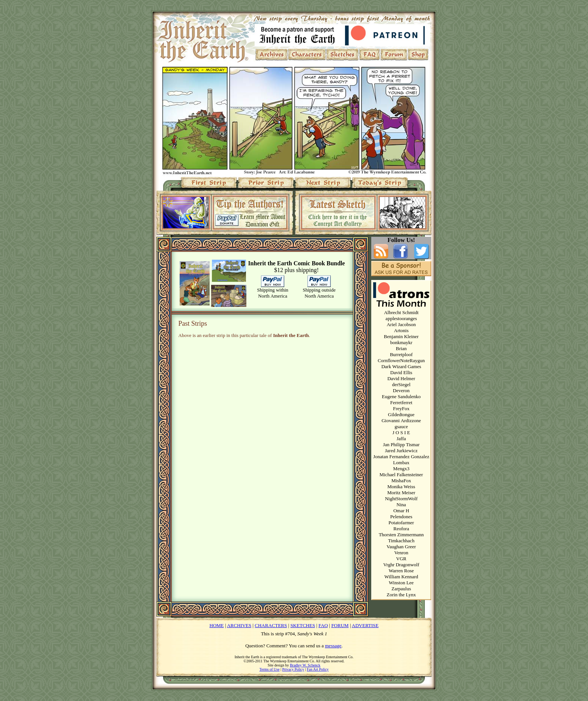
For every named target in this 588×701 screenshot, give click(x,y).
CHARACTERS (271, 625)
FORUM (340, 625)
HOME (217, 625)
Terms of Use (270, 669)
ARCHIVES (239, 625)
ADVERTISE (365, 625)
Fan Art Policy (318, 669)
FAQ (323, 625)
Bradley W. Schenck (305, 665)
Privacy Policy (293, 669)
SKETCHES (303, 625)
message (333, 646)
